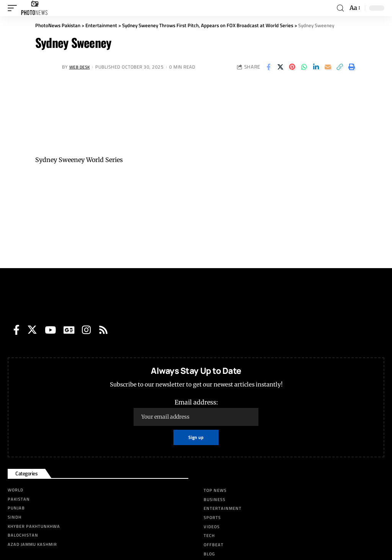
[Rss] (103, 330)
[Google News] (69, 330)
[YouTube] (50, 330)
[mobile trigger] (14, 8)
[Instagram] (86, 330)
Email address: (196, 412)
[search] (340, 8)
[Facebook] (16, 330)
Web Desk (81, 67)
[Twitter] (32, 330)
